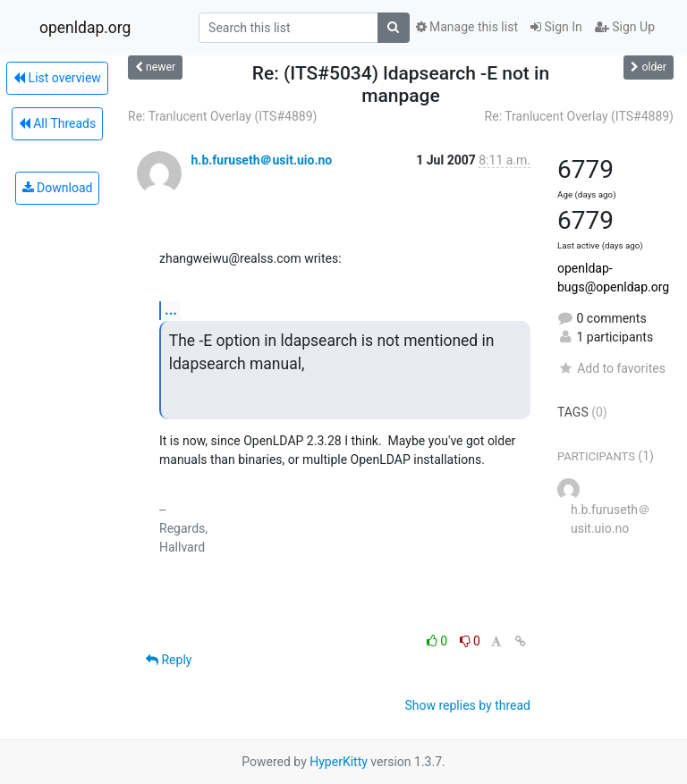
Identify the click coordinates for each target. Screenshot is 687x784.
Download (58, 188)
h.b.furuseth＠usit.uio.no (261, 160)
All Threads (57, 123)
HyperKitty (339, 762)
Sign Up (625, 27)
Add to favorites (611, 368)
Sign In (556, 27)
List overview (57, 78)
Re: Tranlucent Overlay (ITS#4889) (222, 116)
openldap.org (85, 28)
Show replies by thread (467, 705)
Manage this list (467, 27)
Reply (169, 660)
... (171, 310)
